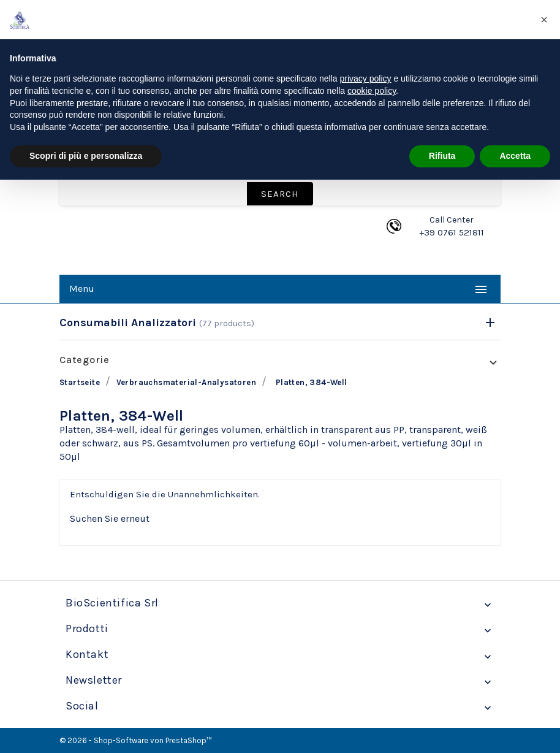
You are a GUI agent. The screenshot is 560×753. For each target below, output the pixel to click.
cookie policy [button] (372, 91)
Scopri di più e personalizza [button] (86, 156)
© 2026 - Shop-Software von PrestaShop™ (136, 740)
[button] (544, 20)
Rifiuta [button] (442, 156)
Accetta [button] (515, 156)
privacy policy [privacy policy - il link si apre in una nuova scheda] (366, 78)
